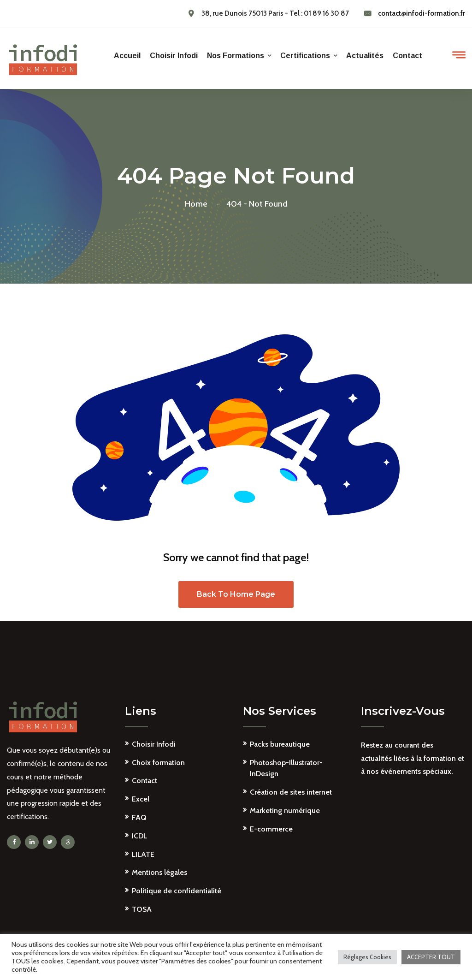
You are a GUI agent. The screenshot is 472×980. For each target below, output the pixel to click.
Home (198, 204)
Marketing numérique (285, 811)
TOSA (142, 909)
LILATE (143, 854)
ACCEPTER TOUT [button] (431, 957)
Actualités (365, 56)
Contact (407, 56)
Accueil (127, 56)
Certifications (305, 56)
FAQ (139, 817)
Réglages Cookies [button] (367, 957)
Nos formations (236, 56)
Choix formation (158, 763)
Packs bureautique (280, 744)
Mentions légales (159, 872)
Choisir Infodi (174, 56)
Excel (141, 799)
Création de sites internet (291, 792)
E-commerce (271, 829)
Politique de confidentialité (177, 891)
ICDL (139, 836)
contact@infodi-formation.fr (422, 13)
